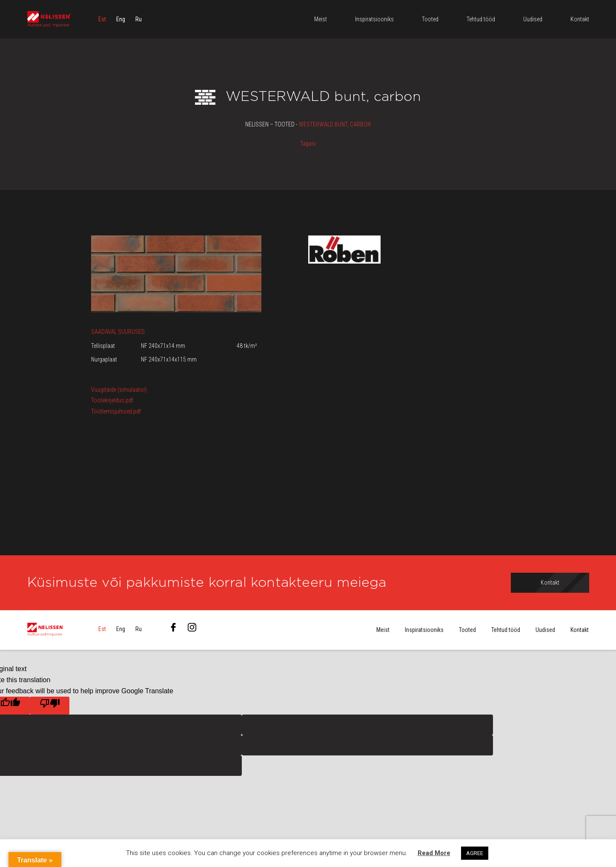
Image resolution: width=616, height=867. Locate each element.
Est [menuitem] (102, 19)
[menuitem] (102, 19)
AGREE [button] (475, 853)
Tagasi (308, 144)
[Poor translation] (50, 706)
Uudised (545, 630)
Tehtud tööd (506, 630)
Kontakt (580, 630)
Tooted (467, 630)
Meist (383, 630)
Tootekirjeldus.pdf (112, 400)
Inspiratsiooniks (424, 630)
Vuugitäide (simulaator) (119, 390)
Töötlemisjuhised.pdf (116, 411)
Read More (434, 853)
